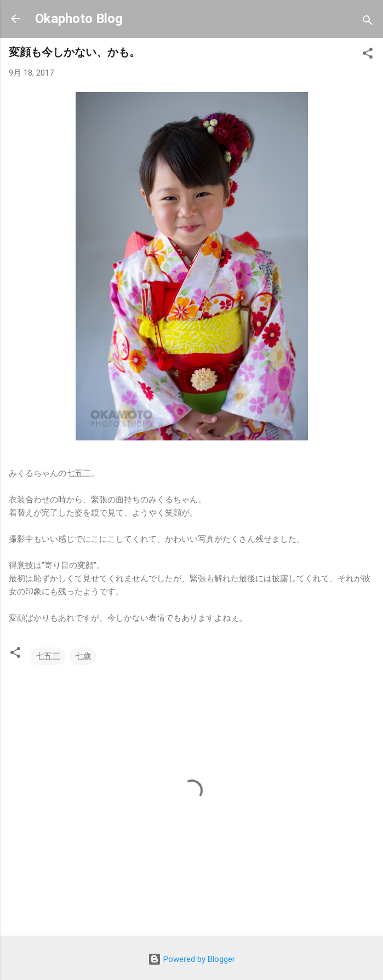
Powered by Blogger (192, 959)
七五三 (48, 656)
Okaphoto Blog (79, 19)
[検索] (368, 22)
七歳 (83, 656)
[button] (368, 55)
